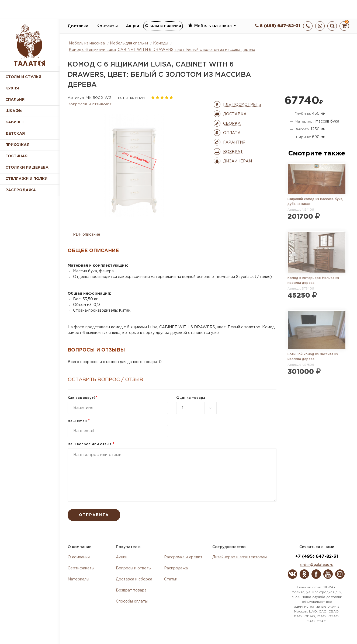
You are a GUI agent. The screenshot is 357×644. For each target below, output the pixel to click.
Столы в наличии (163, 26)
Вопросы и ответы (134, 568)
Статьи (171, 579)
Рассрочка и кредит (183, 557)
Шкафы (14, 111)
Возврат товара (131, 590)
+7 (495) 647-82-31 (317, 557)
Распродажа (176, 568)
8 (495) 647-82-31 (278, 26)
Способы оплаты (132, 601)
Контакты (107, 26)
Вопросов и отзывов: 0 (90, 104)
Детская (15, 134)
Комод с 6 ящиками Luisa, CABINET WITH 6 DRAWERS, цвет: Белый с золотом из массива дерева (162, 50)
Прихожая (17, 145)
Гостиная (16, 156)
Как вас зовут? (83, 398)
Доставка (78, 26)
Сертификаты (81, 568)
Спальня (15, 100)
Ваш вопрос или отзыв (91, 444)
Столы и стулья (23, 77)
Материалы (78, 579)
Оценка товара (191, 398)
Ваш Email (79, 421)
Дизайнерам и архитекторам (240, 557)
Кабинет (15, 122)
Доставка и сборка (134, 579)
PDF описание (87, 235)
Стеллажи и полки (26, 179)
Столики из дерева (27, 168)
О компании (79, 557)
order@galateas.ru (317, 565)
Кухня (12, 88)
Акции (132, 26)
